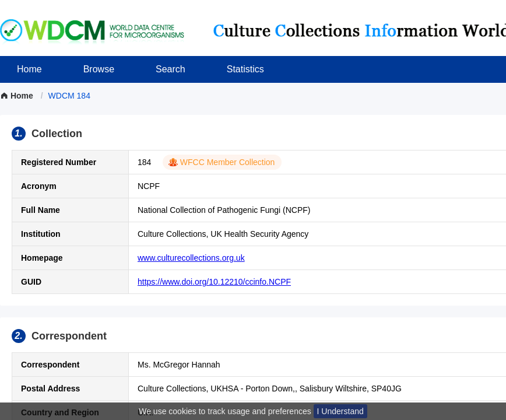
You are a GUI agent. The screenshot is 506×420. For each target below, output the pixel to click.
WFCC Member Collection (228, 162)
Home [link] (18, 96)
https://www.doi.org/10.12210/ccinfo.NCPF (214, 282)
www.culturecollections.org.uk (191, 258)
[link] (69, 96)
